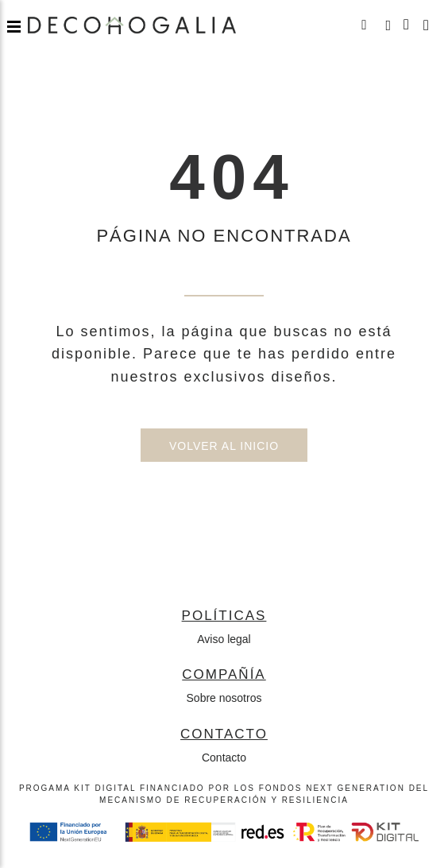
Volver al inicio (224, 446)
